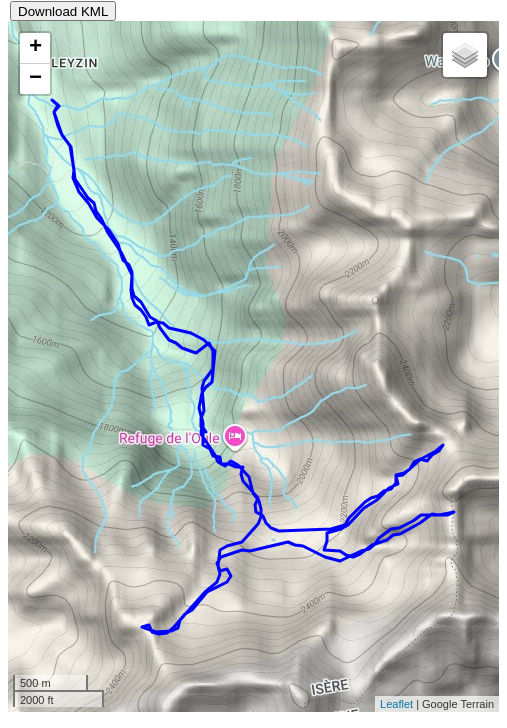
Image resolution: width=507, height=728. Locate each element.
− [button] (35, 79)
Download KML (63, 11)
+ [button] (35, 48)
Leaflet (396, 704)
